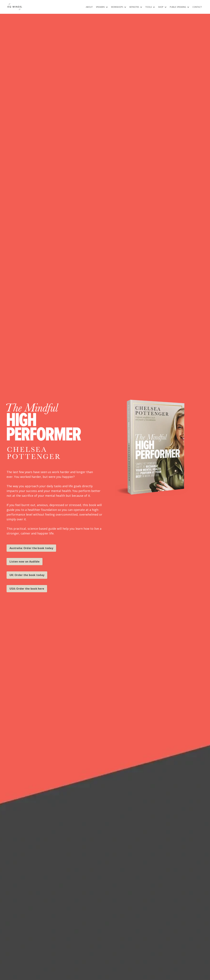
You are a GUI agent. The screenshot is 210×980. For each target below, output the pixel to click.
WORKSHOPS (119, 7)
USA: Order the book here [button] (27, 589)
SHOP (162, 7)
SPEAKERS (102, 7)
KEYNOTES (136, 7)
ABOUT (89, 7)
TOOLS (150, 7)
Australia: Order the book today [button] (31, 548)
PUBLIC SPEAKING (179, 7)
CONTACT (197, 7)
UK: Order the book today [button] (27, 575)
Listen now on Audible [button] (25, 562)
